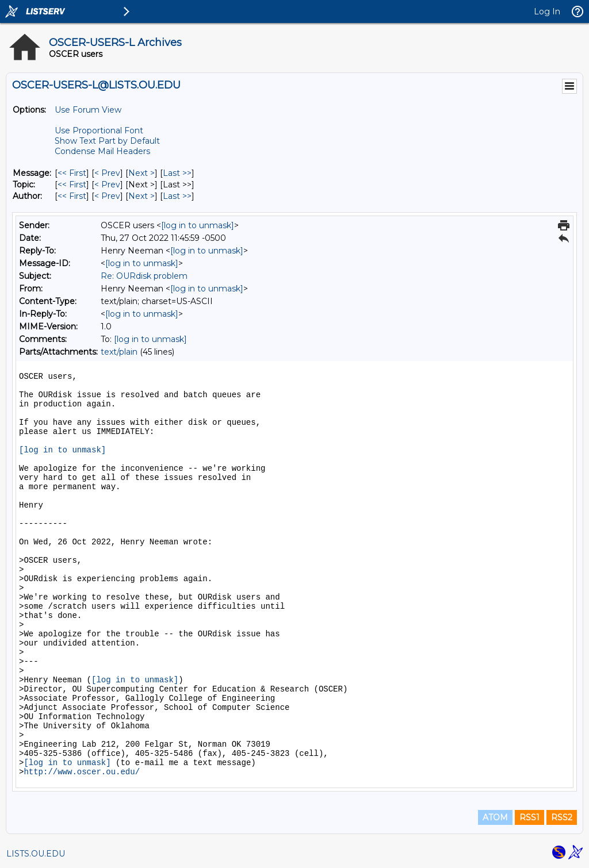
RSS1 (529, 817)
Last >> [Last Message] (177, 173)
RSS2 (562, 817)
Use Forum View (88, 110)
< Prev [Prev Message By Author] (107, 196)
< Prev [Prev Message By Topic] (107, 185)
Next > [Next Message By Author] (141, 196)
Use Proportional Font (99, 130)
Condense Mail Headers (102, 151)
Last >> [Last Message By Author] (177, 196)
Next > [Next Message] (141, 173)
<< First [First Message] (72, 173)
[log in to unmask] (198, 225)
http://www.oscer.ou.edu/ (82, 772)
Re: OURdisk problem (144, 276)
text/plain (119, 352)
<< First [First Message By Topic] (72, 185)
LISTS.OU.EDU (36, 854)
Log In (547, 11)
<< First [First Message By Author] (72, 196)
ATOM (495, 817)
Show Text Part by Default (107, 141)
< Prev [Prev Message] (107, 173)
